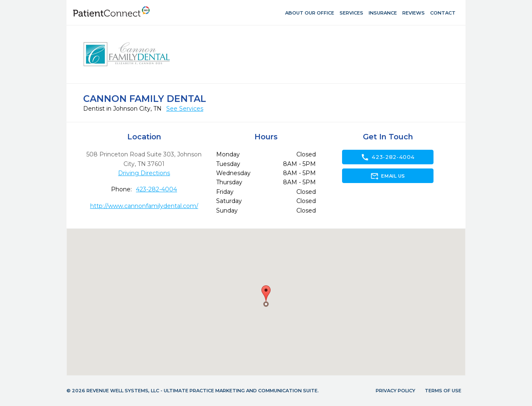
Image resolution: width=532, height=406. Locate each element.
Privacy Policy (395, 391)
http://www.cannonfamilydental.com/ (144, 206)
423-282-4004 (156, 189)
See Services (185, 109)
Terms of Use (443, 391)
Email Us (388, 176)
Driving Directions (144, 173)
